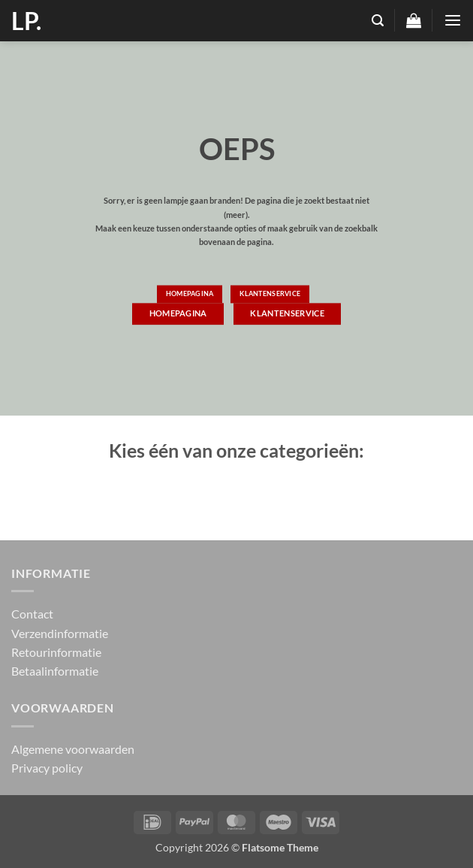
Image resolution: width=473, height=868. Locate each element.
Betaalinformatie (55, 671)
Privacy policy (47, 768)
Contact (32, 614)
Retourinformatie (56, 652)
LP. (26, 21)
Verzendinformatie (60, 633)
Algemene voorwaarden (73, 749)
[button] (378, 21)
